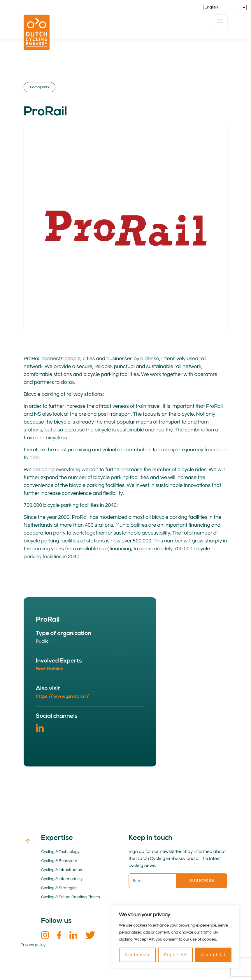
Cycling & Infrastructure (62, 870)
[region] (175, 937)
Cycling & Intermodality (62, 879)
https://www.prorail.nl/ (62, 697)
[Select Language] (225, 7)
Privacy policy (33, 945)
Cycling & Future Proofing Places (70, 897)
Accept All (213, 955)
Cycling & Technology (60, 852)
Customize (137, 955)
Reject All (175, 955)
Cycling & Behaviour (59, 861)
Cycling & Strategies (59, 888)
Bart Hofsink (50, 669)
